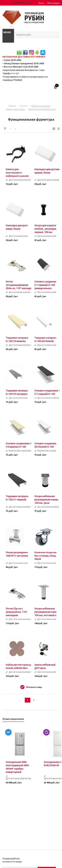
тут (17, 73)
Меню (7, 32)
